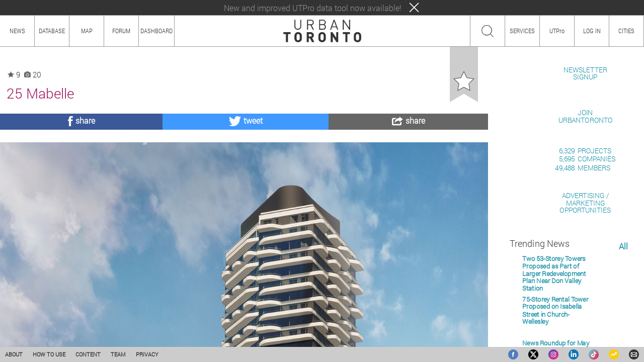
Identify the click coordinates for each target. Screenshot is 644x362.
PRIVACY (147, 354)
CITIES (626, 31)
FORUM (121, 31)
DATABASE (52, 31)
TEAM (118, 354)
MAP (87, 31)
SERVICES (522, 31)
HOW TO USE (49, 354)
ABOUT (14, 354)
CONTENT (88, 354)
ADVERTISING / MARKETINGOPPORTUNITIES (585, 319)
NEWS (17, 31)
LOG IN (592, 31)
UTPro (557, 31)
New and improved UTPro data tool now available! (313, 8)
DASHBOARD (156, 31)
